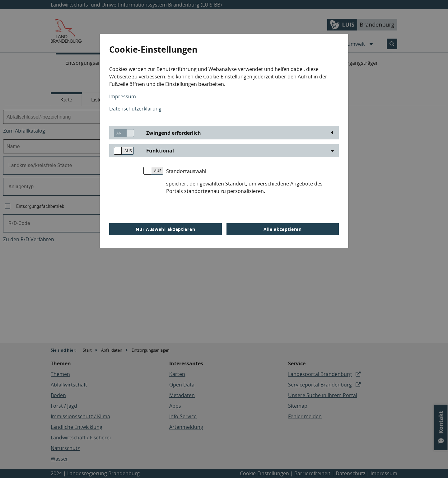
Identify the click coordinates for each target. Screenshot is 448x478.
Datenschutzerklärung (135, 109)
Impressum (123, 96)
